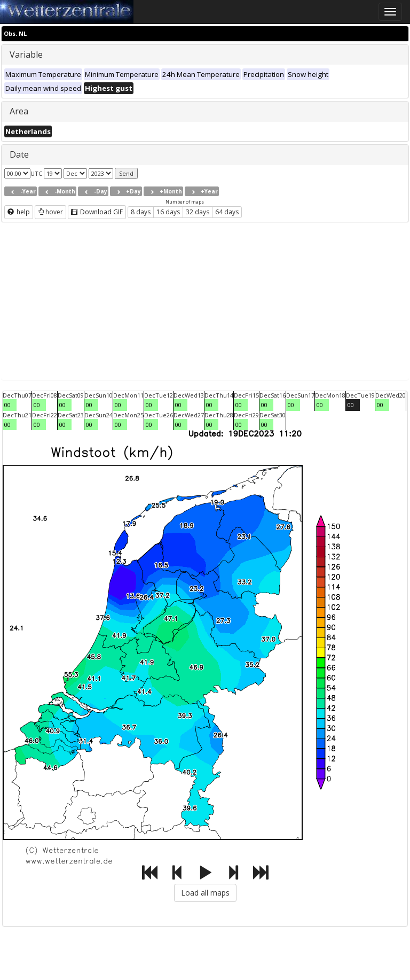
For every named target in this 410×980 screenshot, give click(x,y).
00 (7, 405)
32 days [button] (198, 212)
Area (19, 111)
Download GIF (97, 212)
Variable (26, 55)
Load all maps (205, 893)
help (19, 212)
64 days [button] (227, 212)
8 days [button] (141, 212)
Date (19, 154)
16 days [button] (168, 212)
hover (50, 212)
